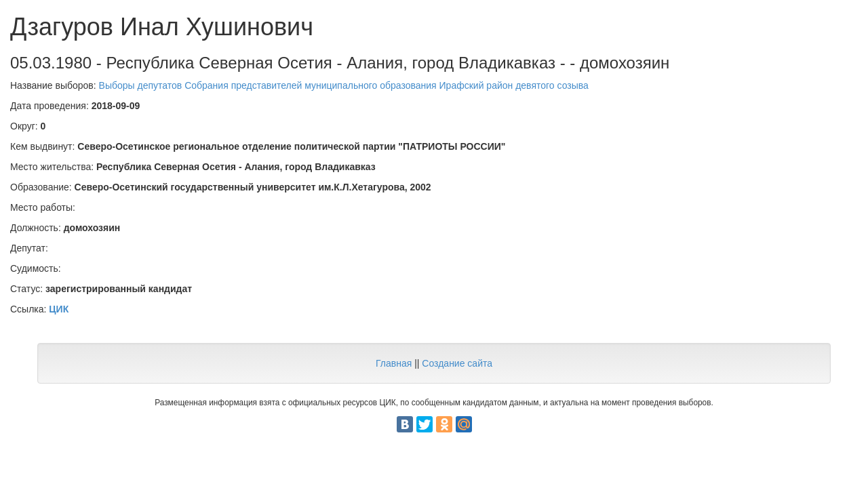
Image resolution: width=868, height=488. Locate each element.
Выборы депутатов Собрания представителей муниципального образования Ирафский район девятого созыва (344, 85)
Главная (394, 363)
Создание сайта (457, 363)
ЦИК (59, 309)
